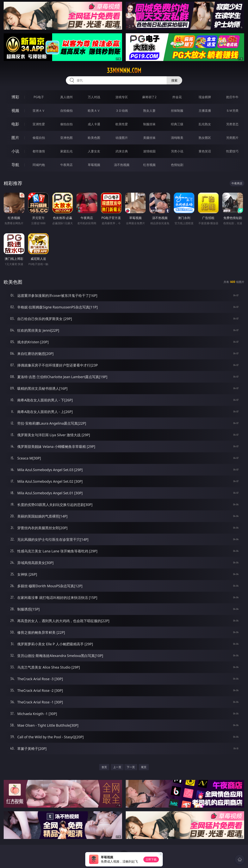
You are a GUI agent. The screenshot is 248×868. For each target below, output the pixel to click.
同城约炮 (39, 165)
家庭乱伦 (66, 151)
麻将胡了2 (149, 97)
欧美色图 (94, 138)
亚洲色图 (66, 138)
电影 (15, 124)
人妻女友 (94, 151)
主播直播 (205, 111)
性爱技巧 (232, 151)
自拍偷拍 (66, 111)
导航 (15, 165)
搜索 (174, 80)
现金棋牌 (205, 97)
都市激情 (39, 151)
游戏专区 (122, 97)
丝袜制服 (177, 111)
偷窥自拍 (39, 138)
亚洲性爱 (39, 124)
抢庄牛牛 (232, 97)
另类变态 (232, 124)
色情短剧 (177, 165)
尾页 (144, 767)
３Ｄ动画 (122, 111)
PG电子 (39, 97)
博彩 (15, 97)
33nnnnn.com (124, 70)
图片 (15, 138)
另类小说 (177, 151)
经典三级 (177, 124)
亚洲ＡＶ (39, 111)
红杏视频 (149, 165)
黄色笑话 (205, 151)
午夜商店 (66, 165)
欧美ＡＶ (94, 111)
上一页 (117, 767)
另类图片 (232, 138)
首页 (104, 767)
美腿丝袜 (149, 138)
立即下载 (151, 859)
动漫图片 (122, 138)
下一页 (131, 767)
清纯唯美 (177, 138)
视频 (15, 110)
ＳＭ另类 (232, 111)
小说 (15, 151)
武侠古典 (122, 151)
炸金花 (177, 97)
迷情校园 (149, 151)
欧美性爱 (122, 124)
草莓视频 (94, 165)
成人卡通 (94, 124)
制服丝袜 (149, 124)
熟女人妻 (149, 111)
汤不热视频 (122, 165)
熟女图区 (205, 138)
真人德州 (66, 97)
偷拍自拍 (66, 124)
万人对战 (94, 97)
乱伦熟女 (205, 124)
